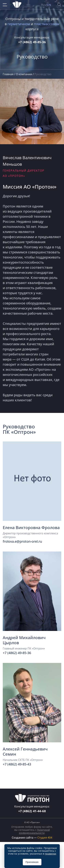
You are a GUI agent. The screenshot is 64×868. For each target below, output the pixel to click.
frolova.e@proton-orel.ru (22, 541)
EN (49, 5)
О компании (24, 74)
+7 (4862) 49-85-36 (32, 42)
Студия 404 (45, 838)
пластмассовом (47, 24)
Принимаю (32, 862)
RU (43, 5)
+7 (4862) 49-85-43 (17, 764)
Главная (8, 74)
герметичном (19, 24)
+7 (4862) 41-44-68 (32, 811)
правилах (51, 854)
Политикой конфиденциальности (34, 831)
